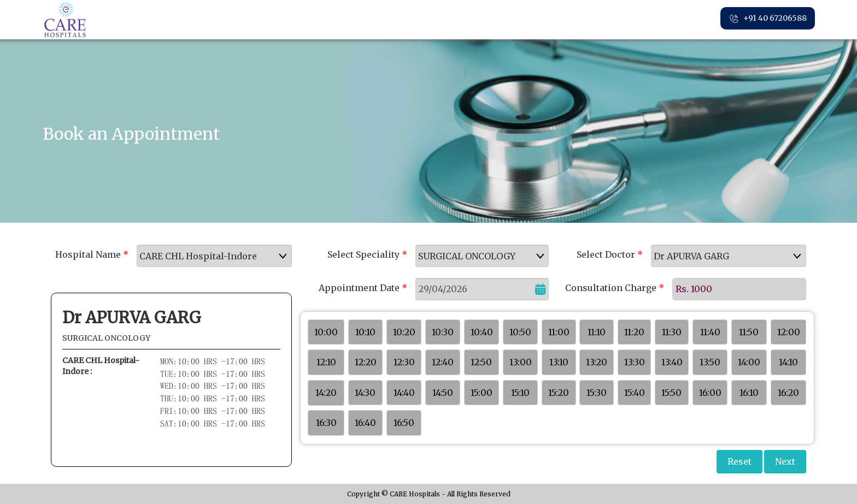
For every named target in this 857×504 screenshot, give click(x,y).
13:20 (597, 362)
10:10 (365, 332)
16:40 (365, 423)
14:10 (788, 362)
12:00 (789, 332)
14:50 (443, 393)
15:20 (559, 393)
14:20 (326, 393)
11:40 (710, 332)
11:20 (634, 332)
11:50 (749, 332)
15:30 (597, 393)
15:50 (671, 393)
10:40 (482, 332)
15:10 (520, 393)
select (286, 256)
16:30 (326, 423)
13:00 (521, 362)
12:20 (366, 362)
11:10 (597, 332)
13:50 (710, 362)
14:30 (365, 393)
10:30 (443, 332)
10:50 (520, 332)
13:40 (672, 362)
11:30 (672, 332)
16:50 (404, 423)
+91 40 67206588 (768, 19)
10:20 (404, 332)
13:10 (559, 362)
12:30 (404, 362)
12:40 (443, 362)
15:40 (635, 393)
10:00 (326, 332)
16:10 (749, 393)
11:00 (559, 332)
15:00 (482, 393)
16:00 (710, 393)
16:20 (788, 393)
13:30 (635, 362)
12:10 (326, 362)
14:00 (749, 362)
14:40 (404, 393)
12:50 (481, 362)
